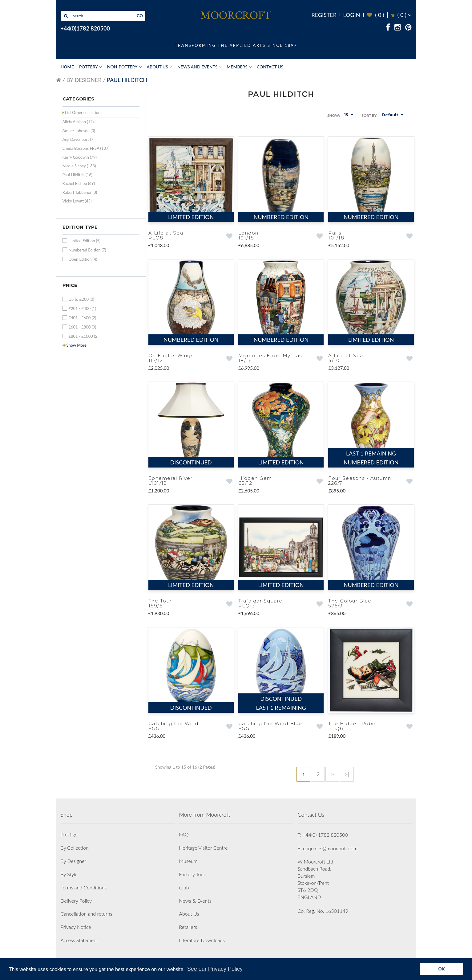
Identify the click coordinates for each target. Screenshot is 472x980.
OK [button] (442, 969)
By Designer (84, 80)
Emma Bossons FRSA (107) (86, 148)
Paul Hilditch (127, 80)
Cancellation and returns (87, 911)
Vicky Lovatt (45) (77, 201)
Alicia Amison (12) (78, 122)
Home (67, 67)
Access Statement (79, 937)
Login (351, 15)
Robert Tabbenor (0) (80, 192)
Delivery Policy (76, 898)
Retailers (188, 924)
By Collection (75, 845)
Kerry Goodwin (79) (80, 157)
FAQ (184, 831)
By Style (69, 871)
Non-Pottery (122, 67)
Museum (188, 858)
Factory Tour (192, 871)
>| (347, 771)
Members (237, 67)
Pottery (89, 67)
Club (184, 884)
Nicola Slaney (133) (79, 166)
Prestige (69, 831)
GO (140, 16)
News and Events (197, 67)
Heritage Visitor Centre (204, 845)
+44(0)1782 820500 (85, 28)
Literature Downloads (202, 937)
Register (324, 15)
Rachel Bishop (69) (79, 183)
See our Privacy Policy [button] (215, 969)
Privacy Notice (76, 924)
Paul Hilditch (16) (78, 175)
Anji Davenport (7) (79, 139)
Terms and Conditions (84, 884)
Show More (77, 345)
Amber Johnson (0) (79, 131)
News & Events (195, 898)
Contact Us (270, 67)
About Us (157, 67)
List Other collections (84, 112)
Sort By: (369, 115)
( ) (375, 15)
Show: (334, 115)
